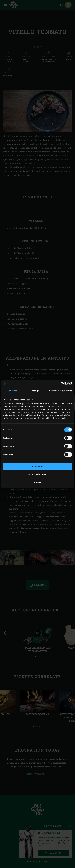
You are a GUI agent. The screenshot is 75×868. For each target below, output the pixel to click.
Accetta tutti (37, 466)
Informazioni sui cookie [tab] (60, 391)
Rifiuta (38, 482)
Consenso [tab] (12, 391)
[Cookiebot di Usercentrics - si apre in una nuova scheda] (60, 384)
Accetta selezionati (37, 474)
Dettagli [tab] (35, 391)
